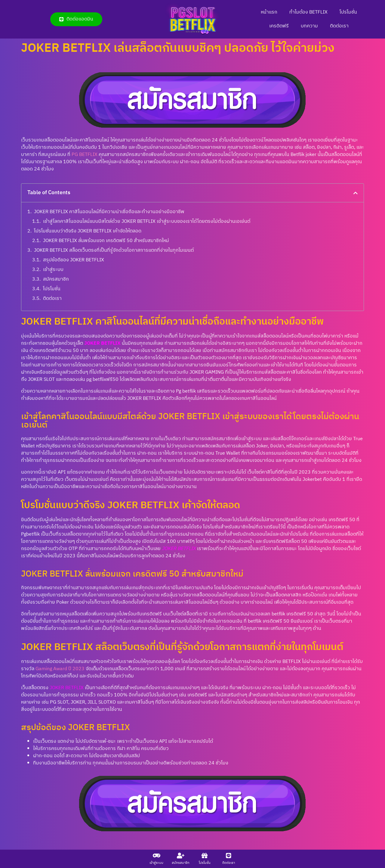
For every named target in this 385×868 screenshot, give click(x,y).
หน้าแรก (269, 12)
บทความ (309, 26)
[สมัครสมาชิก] (180, 856)
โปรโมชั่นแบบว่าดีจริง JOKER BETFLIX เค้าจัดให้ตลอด (88, 231)
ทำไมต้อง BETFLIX (308, 12)
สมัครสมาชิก (56, 279)
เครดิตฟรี (279, 26)
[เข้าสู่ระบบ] (156, 856)
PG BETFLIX (85, 155)
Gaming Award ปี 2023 (60, 669)
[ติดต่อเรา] (229, 856)
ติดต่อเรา (339, 26)
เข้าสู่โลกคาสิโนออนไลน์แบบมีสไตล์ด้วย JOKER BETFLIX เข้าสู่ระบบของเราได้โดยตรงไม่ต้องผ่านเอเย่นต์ (147, 222)
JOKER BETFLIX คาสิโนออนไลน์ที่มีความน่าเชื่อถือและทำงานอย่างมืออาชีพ (109, 212)
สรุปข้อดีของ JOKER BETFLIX (74, 260)
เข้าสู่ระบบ (53, 270)
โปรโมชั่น (348, 12)
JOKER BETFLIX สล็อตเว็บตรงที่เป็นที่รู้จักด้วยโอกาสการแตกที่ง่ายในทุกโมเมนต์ (114, 250)
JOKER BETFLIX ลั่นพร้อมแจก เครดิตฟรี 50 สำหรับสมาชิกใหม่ (106, 241)
